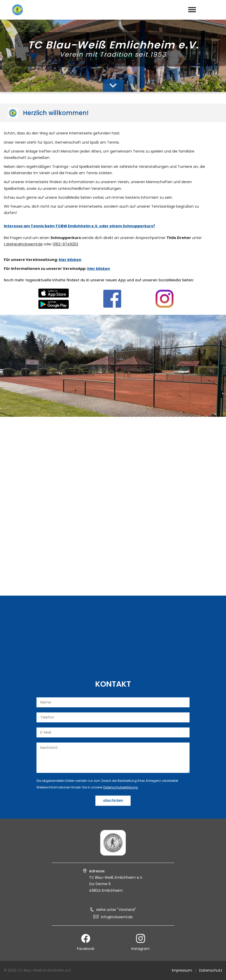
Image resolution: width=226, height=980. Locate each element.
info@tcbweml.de (117, 917)
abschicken (113, 801)
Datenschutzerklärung (121, 787)
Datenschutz (211, 970)
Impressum (182, 970)
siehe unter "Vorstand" (116, 910)
